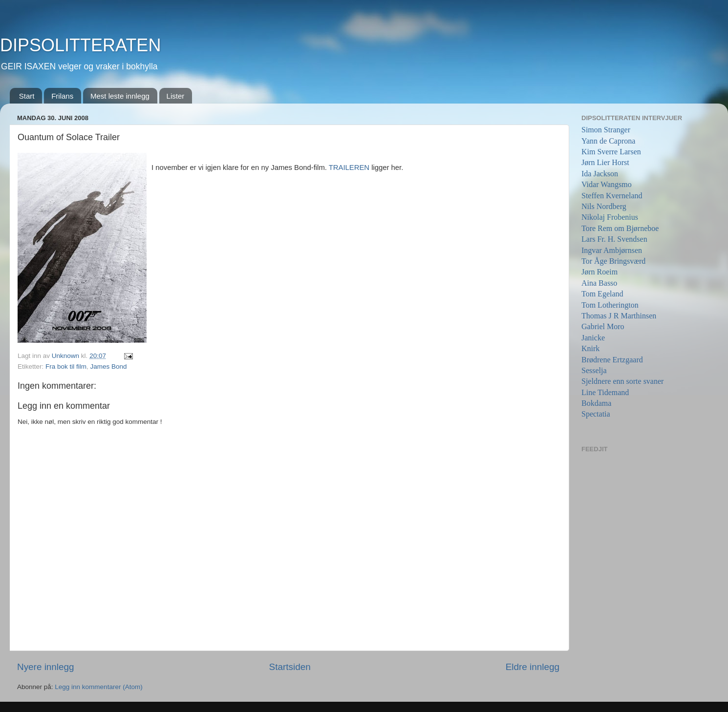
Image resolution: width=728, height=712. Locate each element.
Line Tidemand (605, 392)
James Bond (109, 366)
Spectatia (596, 414)
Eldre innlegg (533, 667)
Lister (176, 96)
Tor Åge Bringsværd (613, 261)
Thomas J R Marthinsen (619, 316)
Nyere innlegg (46, 667)
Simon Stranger (606, 130)
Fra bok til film (66, 366)
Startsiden (290, 667)
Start (27, 96)
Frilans (62, 96)
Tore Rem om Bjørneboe (620, 228)
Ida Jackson (600, 174)
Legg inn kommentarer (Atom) (98, 687)
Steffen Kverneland (612, 196)
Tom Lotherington (610, 305)
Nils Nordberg (604, 206)
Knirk (590, 348)
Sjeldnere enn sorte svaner (622, 381)
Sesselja (594, 370)
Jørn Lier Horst (605, 162)
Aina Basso (599, 283)
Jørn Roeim (600, 272)
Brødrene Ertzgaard (612, 360)
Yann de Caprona (608, 141)
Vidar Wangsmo (607, 184)
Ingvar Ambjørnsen (612, 250)
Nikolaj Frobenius (610, 217)
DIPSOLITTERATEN (80, 45)
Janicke (593, 338)
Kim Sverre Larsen (611, 152)
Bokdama (596, 403)
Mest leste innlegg (120, 96)
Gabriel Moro (603, 326)
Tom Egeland (602, 294)
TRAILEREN (350, 168)
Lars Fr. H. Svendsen (614, 239)
